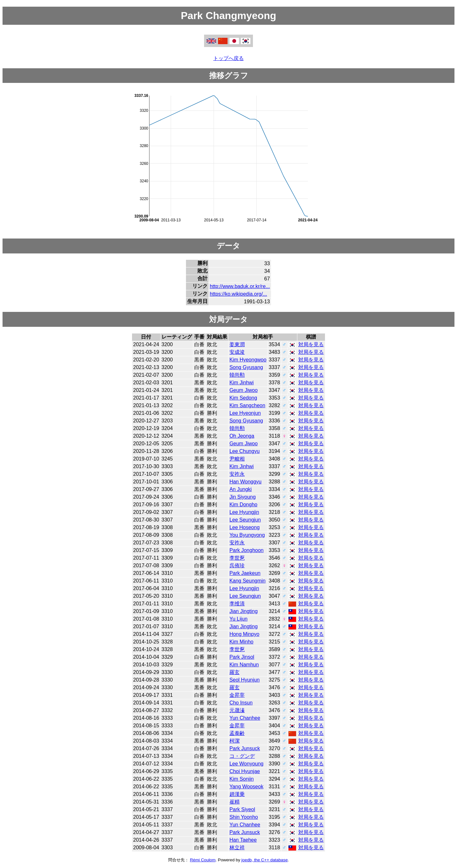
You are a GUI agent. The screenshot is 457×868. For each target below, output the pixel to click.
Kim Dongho (243, 505)
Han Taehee (243, 840)
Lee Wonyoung (246, 764)
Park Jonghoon (247, 550)
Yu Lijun (238, 619)
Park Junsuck (245, 748)
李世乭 (237, 558)
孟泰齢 (237, 733)
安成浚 (237, 352)
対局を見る (311, 344)
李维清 (237, 604)
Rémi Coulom (203, 860)
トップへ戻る (228, 58)
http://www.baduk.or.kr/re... (240, 286)
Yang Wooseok (246, 787)
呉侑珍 (237, 565)
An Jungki (241, 489)
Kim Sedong (243, 398)
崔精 (235, 802)
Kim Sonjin (242, 779)
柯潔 (235, 741)
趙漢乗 (237, 794)
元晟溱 (237, 710)
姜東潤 (237, 344)
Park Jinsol (242, 657)
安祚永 (237, 474)
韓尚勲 (237, 375)
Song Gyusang (246, 367)
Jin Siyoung (243, 497)
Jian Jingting (244, 611)
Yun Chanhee (245, 718)
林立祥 (237, 848)
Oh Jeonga (242, 436)
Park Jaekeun (245, 573)
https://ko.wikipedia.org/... (238, 294)
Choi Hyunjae (245, 771)
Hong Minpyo (244, 634)
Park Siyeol (242, 809)
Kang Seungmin (248, 581)
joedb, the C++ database (265, 860)
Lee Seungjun (245, 520)
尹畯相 (237, 459)
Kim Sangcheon (247, 405)
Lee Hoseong (245, 527)
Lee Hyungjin (244, 512)
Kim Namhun (244, 665)
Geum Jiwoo (244, 390)
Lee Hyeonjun (245, 413)
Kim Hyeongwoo (248, 360)
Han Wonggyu (245, 482)
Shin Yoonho (244, 817)
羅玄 (235, 672)
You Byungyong (247, 535)
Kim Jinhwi (242, 383)
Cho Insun (241, 703)
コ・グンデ (242, 756)
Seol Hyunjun (245, 680)
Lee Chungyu (245, 451)
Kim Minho (242, 642)
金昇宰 (237, 695)
